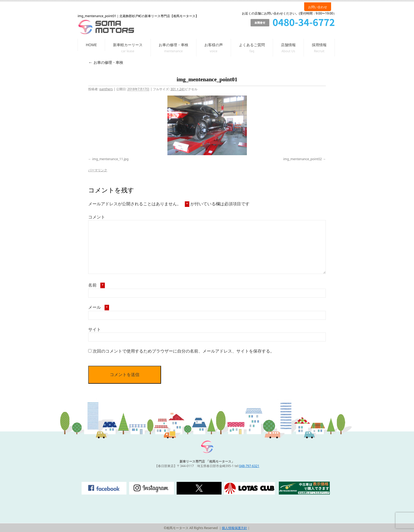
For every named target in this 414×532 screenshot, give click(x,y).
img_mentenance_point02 (303, 159)
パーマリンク (98, 170)
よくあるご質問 (252, 45)
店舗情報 (288, 45)
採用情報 (319, 45)
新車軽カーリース (128, 45)
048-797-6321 (249, 466)
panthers (106, 89)
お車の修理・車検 (173, 45)
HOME (91, 45)
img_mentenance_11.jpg (110, 159)
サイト (95, 329)
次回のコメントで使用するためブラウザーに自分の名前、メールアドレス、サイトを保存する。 (184, 351)
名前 (97, 285)
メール (99, 307)
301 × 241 (178, 89)
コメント (97, 217)
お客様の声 (214, 45)
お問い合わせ (318, 7)
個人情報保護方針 (234, 528)
